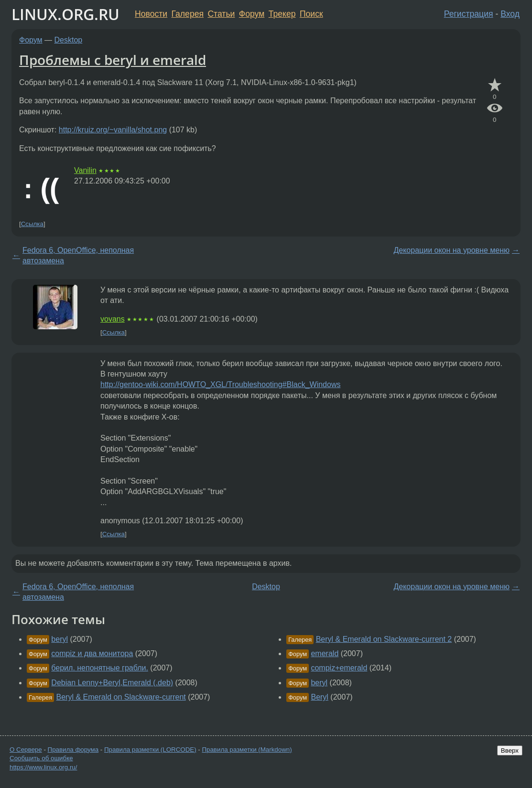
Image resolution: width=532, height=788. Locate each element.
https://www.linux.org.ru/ (43, 767)
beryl (60, 639)
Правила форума (73, 750)
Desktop (69, 40)
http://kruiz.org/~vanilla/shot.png (113, 130)
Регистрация (469, 14)
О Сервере (26, 750)
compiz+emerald (339, 668)
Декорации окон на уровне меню (451, 250)
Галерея (188, 14)
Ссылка (32, 224)
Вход (510, 14)
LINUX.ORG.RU (65, 14)
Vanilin (85, 170)
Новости (151, 14)
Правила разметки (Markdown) (247, 750)
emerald (325, 653)
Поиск (311, 14)
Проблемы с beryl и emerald (113, 60)
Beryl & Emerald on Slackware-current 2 (384, 639)
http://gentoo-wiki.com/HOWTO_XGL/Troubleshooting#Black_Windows (220, 384)
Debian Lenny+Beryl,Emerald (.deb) (112, 683)
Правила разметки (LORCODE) (150, 750)
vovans (113, 319)
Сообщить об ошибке (41, 758)
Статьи (221, 14)
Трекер (282, 14)
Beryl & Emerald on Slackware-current (121, 697)
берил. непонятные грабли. (100, 668)
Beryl (319, 697)
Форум (252, 14)
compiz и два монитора (92, 653)
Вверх (510, 750)
